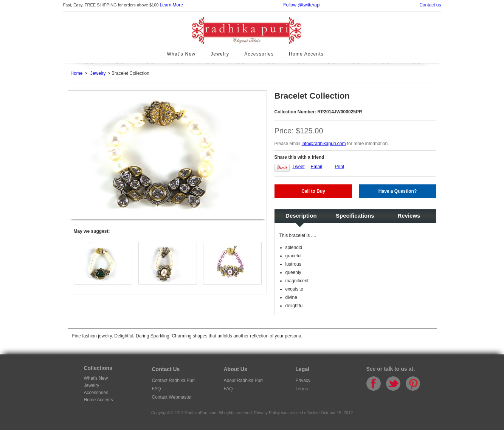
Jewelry (220, 54)
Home (77, 73)
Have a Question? (398, 191)
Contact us (430, 5)
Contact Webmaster (172, 397)
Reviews (409, 216)
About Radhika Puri (243, 381)
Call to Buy (313, 191)
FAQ (157, 389)
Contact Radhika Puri (173, 381)
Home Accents (306, 54)
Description (301, 216)
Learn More (171, 5)
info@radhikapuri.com (324, 144)
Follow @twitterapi (302, 5)
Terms (302, 389)
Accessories (259, 54)
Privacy (303, 381)
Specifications (355, 216)
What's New (181, 54)
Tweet (299, 167)
